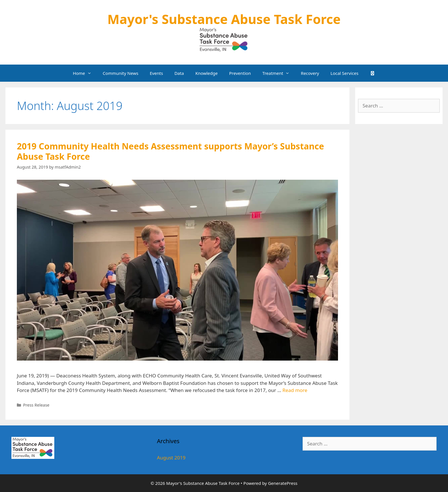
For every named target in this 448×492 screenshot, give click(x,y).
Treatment (279, 73)
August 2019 (171, 458)
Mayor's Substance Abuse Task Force (224, 19)
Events (156, 73)
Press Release (36, 405)
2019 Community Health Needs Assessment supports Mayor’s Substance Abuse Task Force (170, 151)
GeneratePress (283, 483)
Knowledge (207, 73)
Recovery (310, 73)
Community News (121, 73)
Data (179, 73)
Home (85, 73)
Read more (295, 390)
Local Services (345, 73)
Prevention (240, 73)
